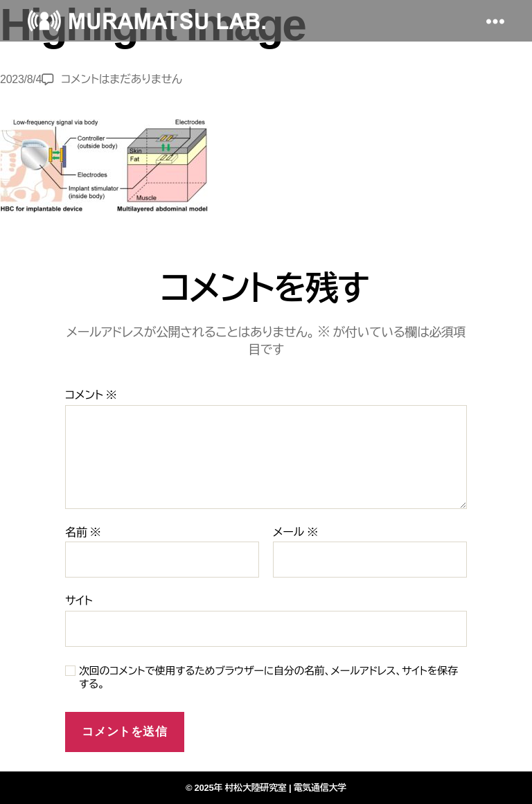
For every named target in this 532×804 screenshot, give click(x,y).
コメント (91, 395)
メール (295, 532)
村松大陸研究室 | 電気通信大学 (286, 788)
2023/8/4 (21, 79)
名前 (83, 532)
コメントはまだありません (122, 79)
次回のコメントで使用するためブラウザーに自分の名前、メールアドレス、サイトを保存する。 (268, 677)
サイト (79, 601)
